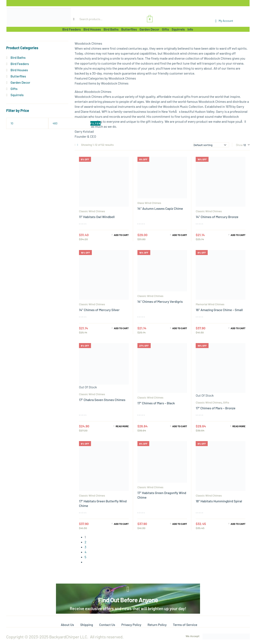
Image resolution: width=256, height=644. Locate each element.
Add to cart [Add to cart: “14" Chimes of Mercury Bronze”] (238, 235)
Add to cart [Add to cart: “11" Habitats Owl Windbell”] (121, 235)
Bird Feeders (20, 64)
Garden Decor (20, 82)
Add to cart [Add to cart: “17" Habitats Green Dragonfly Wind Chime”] (180, 524)
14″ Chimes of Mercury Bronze (217, 217)
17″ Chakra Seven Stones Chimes (102, 400)
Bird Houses (19, 70)
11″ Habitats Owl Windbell (97, 217)
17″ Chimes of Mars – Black (156, 403)
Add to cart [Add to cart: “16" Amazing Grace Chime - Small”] (238, 328)
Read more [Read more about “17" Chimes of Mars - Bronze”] (239, 426)
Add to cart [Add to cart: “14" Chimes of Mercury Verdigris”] (180, 328)
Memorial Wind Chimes (210, 304)
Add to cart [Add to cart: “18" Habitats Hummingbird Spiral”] (238, 524)
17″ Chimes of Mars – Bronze (215, 408)
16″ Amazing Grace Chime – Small (219, 310)
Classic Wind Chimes (92, 211)
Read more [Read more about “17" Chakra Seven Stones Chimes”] (122, 426)
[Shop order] (211, 145)
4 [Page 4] (86, 552)
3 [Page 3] (85, 547)
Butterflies (18, 76)
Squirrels (17, 95)
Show (239, 145)
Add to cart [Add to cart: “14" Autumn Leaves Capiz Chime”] (180, 235)
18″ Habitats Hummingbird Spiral (219, 501)
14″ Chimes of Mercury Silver (99, 310)
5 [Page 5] (85, 557)
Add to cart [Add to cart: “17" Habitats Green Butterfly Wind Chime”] (121, 524)
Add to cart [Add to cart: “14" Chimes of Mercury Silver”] (121, 328)
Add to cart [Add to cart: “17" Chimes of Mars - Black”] (180, 426)
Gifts (226, 402)
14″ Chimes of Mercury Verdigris (160, 301)
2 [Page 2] (86, 542)
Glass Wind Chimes (149, 203)
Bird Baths (18, 57)
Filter (95, 123)
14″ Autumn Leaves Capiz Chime (160, 208)
